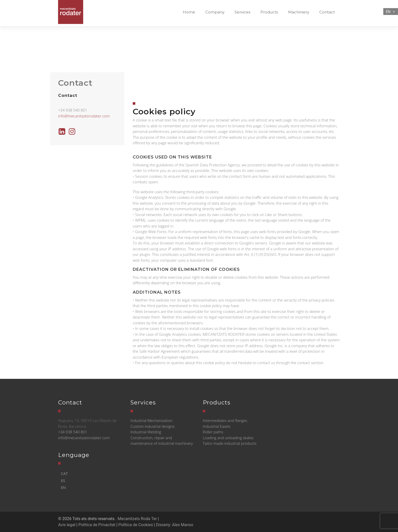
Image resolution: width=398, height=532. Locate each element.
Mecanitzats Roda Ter (137, 519)
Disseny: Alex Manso (175, 525)
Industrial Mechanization (151, 420)
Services (242, 12)
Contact (327, 12)
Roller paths (213, 432)
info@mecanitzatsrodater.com (84, 116)
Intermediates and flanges (225, 420)
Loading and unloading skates (228, 438)
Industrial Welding (146, 432)
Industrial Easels (217, 426)
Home (189, 12)
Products (269, 12)
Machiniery (299, 12)
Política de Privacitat (97, 525)
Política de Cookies (136, 525)
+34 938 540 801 (73, 432)
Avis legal (67, 525)
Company (215, 12)
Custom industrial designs (153, 426)
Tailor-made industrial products (230, 443)
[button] (393, 12)
